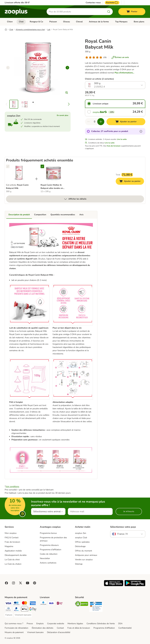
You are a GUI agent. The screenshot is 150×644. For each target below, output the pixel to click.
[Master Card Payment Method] (25, 604)
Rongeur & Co (36, 22)
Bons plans (139, 22)
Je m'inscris (129, 511)
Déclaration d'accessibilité (59, 632)
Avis (81, 215)
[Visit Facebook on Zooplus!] (6, 583)
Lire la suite (122, 139)
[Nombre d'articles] (95, 122)
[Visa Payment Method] (8, 604)
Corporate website (56, 624)
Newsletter (45, 558)
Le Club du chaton (13, 564)
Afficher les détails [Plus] (75, 199)
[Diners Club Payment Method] (8, 610)
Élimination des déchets (43, 628)
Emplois (40, 624)
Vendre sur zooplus (84, 560)
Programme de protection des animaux (53, 539)
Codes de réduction (49, 554)
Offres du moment (83, 551)
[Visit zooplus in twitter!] (21, 583)
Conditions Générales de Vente (101, 624)
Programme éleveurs (49, 545)
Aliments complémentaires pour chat (30, 29)
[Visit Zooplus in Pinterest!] (35, 583)
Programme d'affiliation (51, 550)
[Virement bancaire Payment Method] (23, 615)
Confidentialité (125, 628)
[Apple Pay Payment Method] (25, 610)
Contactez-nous (93, 3)
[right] (67, 68)
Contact (60, 628)
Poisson (53, 22)
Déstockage (80, 546)
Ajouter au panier (132, 182)
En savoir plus (63, 115)
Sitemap (79, 564)
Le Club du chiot (12, 560)
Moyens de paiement (14, 632)
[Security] (82, 604)
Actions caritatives (48, 563)
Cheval (79, 22)
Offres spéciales (82, 542)
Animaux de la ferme (99, 22)
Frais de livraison (12, 542)
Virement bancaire (35, 632)
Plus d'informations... (124, 73)
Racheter (112, 3)
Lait (49, 29)
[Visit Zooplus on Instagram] (13, 583)
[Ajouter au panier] (126, 122)
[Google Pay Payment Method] (33, 610)
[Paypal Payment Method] (16, 610)
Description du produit (19, 215)
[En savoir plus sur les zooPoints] (141, 131)
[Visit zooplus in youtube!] (28, 583)
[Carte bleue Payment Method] (16, 604)
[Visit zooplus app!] (114, 586)
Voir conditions (12, 486)
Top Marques (121, 22)
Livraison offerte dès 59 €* (17, 3)
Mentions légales (75, 624)
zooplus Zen (81, 533)
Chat (21, 22)
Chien (10, 22)
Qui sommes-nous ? (14, 624)
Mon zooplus (11, 533)
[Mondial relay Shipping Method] (60, 604)
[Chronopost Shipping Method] (43, 604)
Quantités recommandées (63, 215)
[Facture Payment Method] (9, 615)
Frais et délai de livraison (79, 628)
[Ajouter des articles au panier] (101, 122)
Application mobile (13, 551)
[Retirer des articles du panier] (88, 122)
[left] (8, 68)
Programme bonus (48, 533)
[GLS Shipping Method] (52, 604)
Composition (40, 215)
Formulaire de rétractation (16, 628)
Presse (30, 624)
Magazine (9, 546)
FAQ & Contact (12, 538)
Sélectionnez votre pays (123, 527)
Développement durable (16, 555)
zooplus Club (81, 538)
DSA (120, 624)
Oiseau (67, 22)
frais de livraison (114, 146)
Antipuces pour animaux (86, 555)
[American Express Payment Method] (33, 604)
